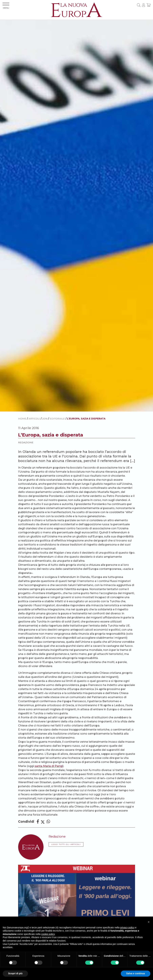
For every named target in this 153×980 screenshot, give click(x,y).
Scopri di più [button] (15, 973)
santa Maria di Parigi (49, 766)
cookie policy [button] (48, 934)
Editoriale (57, 419)
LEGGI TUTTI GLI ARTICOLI (66, 844)
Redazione (26, 442)
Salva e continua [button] (136, 973)
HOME (22, 419)
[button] (149, 922)
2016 (45, 419)
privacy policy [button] (127, 928)
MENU (6, 6)
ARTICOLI (34, 419)
